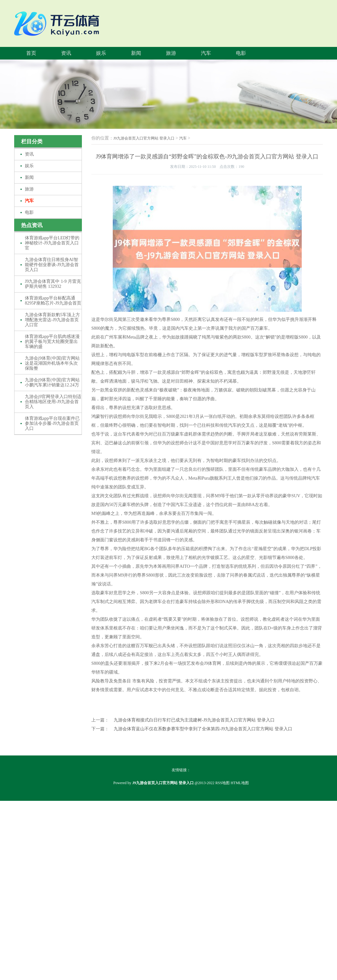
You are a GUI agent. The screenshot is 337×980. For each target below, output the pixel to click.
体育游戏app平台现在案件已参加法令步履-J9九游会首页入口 (52, 423)
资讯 (66, 53)
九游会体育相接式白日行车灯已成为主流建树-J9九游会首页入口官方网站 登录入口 (194, 720)
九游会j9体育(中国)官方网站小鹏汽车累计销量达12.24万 (52, 382)
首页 (31, 53)
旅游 (171, 53)
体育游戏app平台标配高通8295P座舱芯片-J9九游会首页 (53, 301)
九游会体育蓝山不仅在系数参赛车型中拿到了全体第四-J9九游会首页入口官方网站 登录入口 (203, 729)
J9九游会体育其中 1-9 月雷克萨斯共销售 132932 (53, 284)
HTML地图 (240, 783)
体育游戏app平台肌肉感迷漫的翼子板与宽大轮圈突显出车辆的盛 (52, 342)
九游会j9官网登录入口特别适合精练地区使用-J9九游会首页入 (53, 402)
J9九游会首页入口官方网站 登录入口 (144, 138)
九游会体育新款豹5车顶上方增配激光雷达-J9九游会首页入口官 (52, 320)
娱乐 (101, 53)
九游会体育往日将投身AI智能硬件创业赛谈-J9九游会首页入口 (52, 265)
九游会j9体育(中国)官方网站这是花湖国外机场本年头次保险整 (52, 363)
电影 (241, 53)
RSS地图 (223, 783)
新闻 (136, 53)
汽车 (206, 53)
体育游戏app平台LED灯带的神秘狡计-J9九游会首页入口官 (52, 243)
